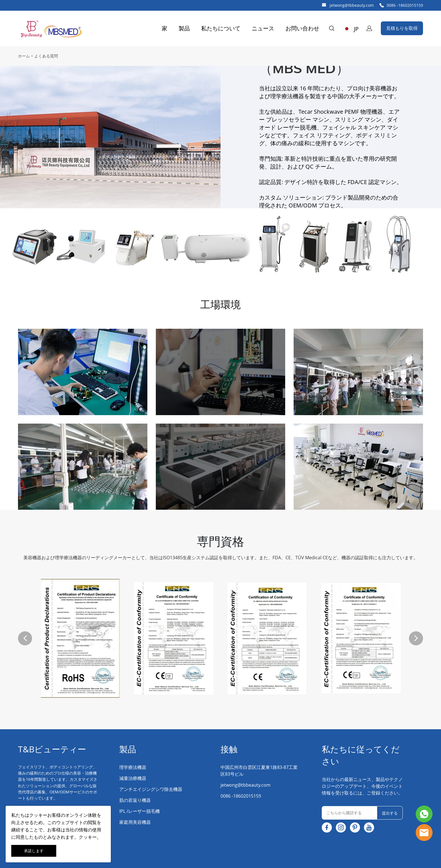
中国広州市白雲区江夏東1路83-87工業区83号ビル (259, 771)
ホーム (24, 56)
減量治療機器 (133, 778)
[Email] (349, 813)
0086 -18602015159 (405, 5)
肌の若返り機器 (135, 800)
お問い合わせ (302, 28)
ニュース (263, 28)
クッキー (38, 815)
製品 (184, 28)
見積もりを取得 (402, 28)
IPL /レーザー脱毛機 (139, 811)
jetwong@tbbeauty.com (352, 5)
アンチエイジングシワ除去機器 (151, 789)
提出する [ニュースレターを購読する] (390, 813)
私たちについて (221, 28)
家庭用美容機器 (135, 822)
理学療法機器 (133, 767)
